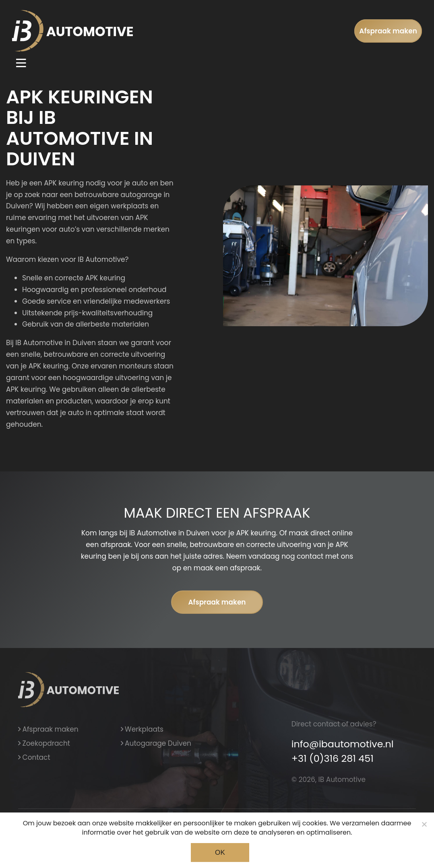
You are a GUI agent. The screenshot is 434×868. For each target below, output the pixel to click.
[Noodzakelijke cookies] (424, 824)
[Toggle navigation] (21, 63)
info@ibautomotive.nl (343, 744)
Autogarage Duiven (156, 743)
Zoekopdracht (44, 743)
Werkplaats (142, 729)
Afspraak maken (388, 31)
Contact (34, 757)
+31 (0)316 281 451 (333, 758)
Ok (220, 853)
